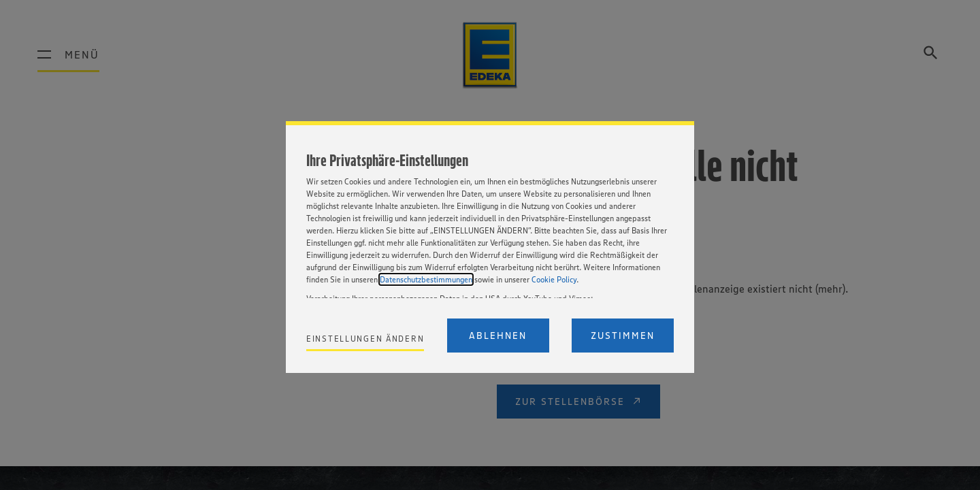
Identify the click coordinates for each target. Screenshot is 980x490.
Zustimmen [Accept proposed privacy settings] (623, 336)
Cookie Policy (554, 279)
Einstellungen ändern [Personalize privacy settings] (365, 339)
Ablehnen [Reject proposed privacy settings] (498, 336)
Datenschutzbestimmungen (426, 279)
